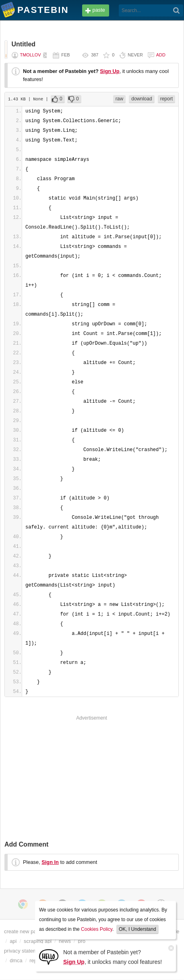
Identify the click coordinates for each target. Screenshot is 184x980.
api (13, 941)
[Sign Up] (49, 956)
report (166, 99)
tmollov (31, 55)
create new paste (24, 931)
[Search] (177, 10)
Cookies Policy (97, 929)
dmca (16, 960)
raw (119, 99)
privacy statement (24, 951)
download (142, 99)
